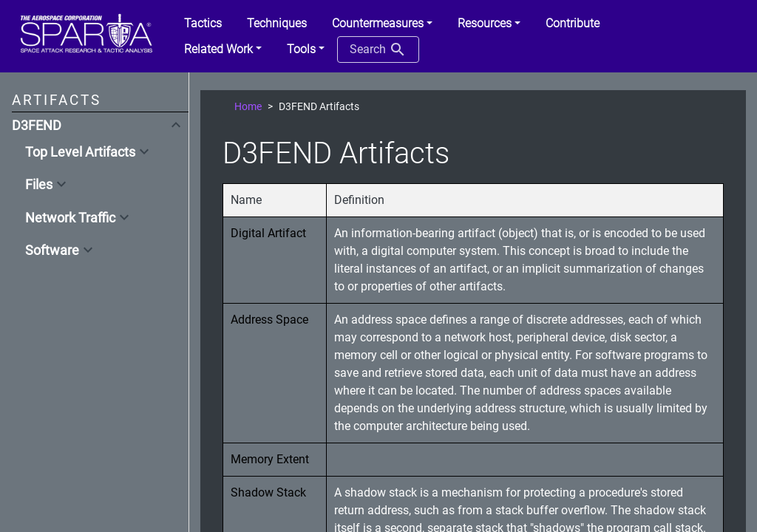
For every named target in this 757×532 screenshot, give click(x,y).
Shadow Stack (268, 492)
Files (39, 185)
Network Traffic (70, 218)
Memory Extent (270, 459)
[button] (382, 24)
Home (248, 107)
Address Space (269, 320)
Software (52, 250)
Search (378, 50)
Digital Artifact (268, 233)
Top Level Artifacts (80, 152)
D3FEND (37, 126)
